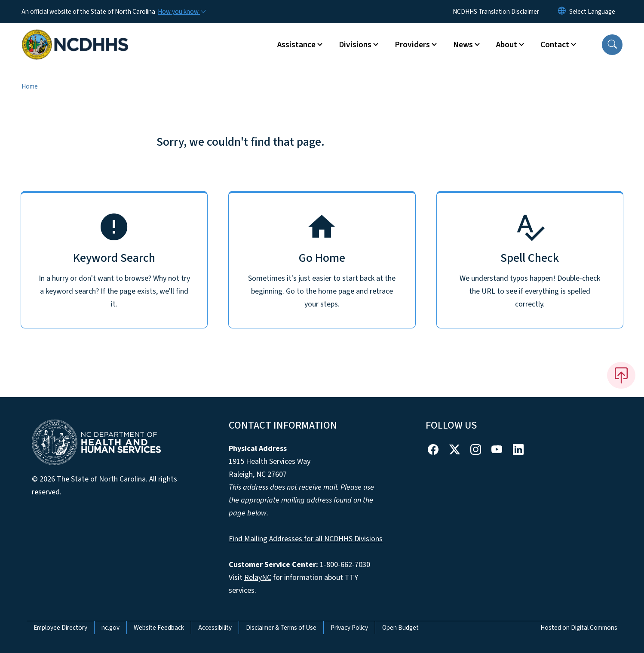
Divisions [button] (355, 45)
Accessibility (215, 628)
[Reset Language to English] (562, 12)
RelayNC (258, 578)
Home (30, 86)
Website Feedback (159, 628)
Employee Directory (60, 628)
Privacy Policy (349, 628)
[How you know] (181, 12)
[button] (612, 45)
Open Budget (400, 628)
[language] (592, 12)
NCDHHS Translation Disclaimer (496, 12)
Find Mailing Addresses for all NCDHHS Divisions (306, 539)
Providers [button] (412, 45)
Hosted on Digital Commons (579, 628)
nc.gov (110, 628)
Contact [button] (555, 45)
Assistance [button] (296, 45)
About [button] (507, 45)
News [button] (463, 45)
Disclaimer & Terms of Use (281, 628)
